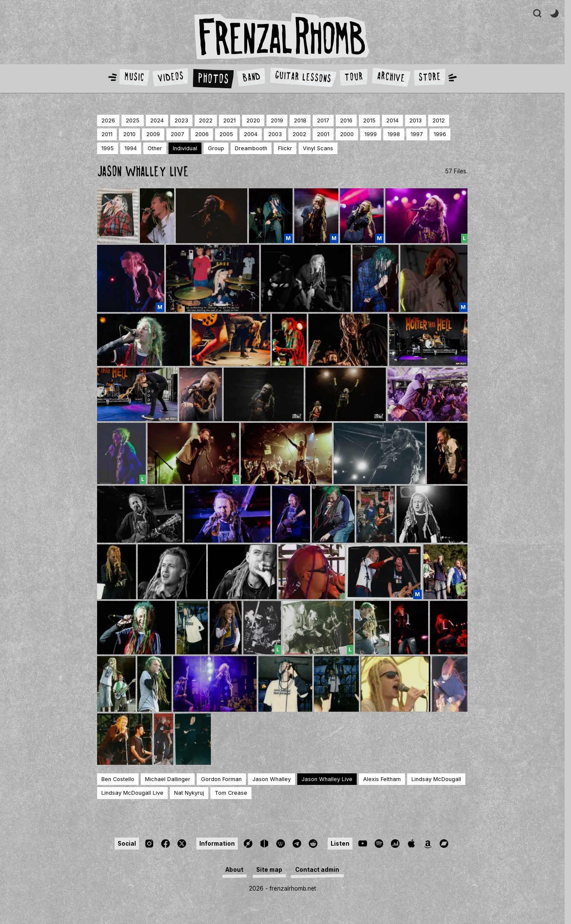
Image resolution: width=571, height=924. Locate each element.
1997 (417, 134)
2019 (277, 120)
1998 (394, 134)
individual (185, 148)
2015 (369, 120)
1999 (371, 134)
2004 (251, 134)
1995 (108, 148)
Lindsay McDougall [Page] (436, 779)
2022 (206, 120)
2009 (153, 134)
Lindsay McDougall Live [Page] (132, 793)
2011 (107, 134)
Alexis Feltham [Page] (382, 779)
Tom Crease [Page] (231, 793)
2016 (346, 120)
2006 (202, 134)
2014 (392, 120)
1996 (440, 134)
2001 (323, 134)
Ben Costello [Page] (118, 779)
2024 (157, 120)
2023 (181, 120)
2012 (439, 120)
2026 (108, 120)
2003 (275, 134)
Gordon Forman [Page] (221, 779)
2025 (133, 120)
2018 (300, 120)
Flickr (285, 148)
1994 (131, 148)
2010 (129, 134)
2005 (226, 134)
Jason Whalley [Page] (272, 779)
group (216, 148)
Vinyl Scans (318, 148)
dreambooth (251, 148)
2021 (229, 120)
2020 (253, 120)
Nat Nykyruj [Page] (189, 793)
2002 (299, 134)
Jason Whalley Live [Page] (327, 779)
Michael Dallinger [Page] (168, 779)
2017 (323, 120)
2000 (347, 134)
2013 (416, 120)
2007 (178, 134)
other (155, 148)
